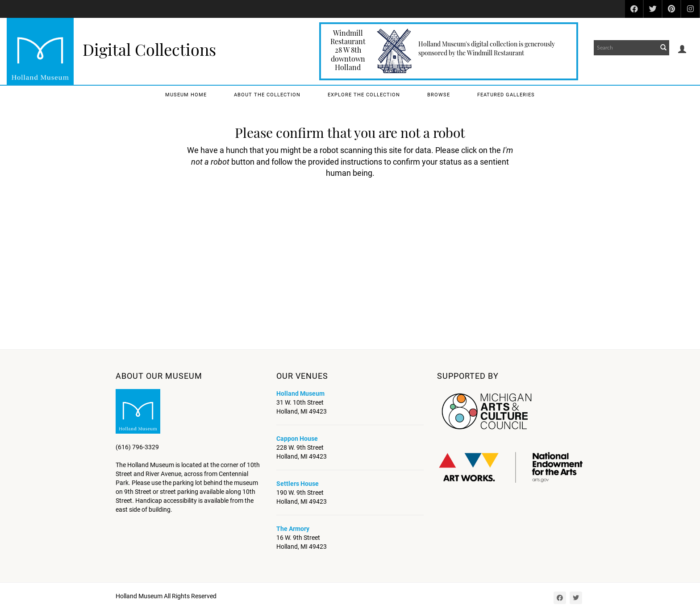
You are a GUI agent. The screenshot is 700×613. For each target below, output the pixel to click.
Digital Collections (149, 49)
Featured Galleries (506, 95)
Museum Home (186, 95)
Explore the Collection (364, 95)
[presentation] (329, 207)
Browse (439, 95)
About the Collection (267, 95)
